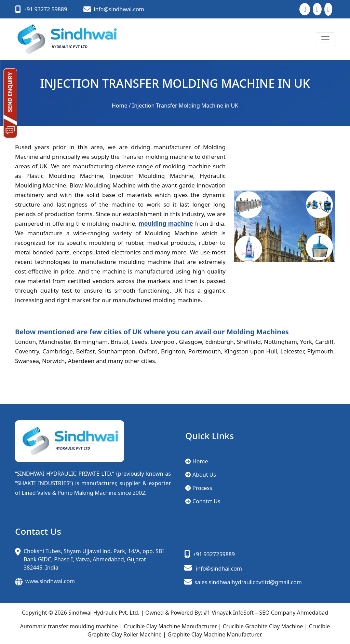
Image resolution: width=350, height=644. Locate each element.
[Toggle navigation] (325, 39)
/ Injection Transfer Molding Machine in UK (184, 106)
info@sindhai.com (219, 569)
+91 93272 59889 (45, 9)
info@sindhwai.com (119, 9)
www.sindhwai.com (50, 581)
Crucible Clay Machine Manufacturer (170, 626)
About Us (201, 475)
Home (120, 106)
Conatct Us (203, 501)
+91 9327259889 (214, 554)
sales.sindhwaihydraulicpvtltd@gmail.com (243, 582)
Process (199, 488)
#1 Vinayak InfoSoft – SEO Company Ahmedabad (266, 613)
